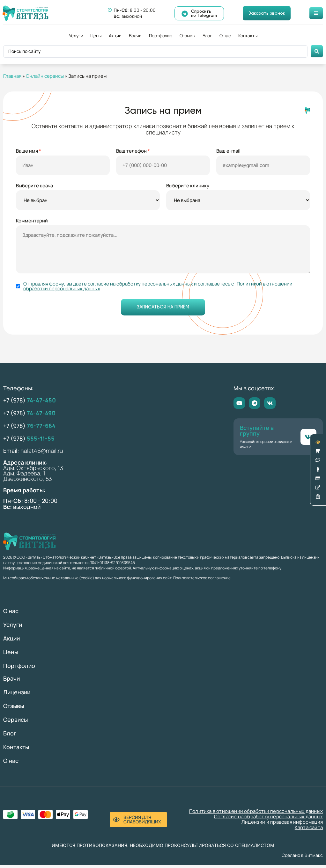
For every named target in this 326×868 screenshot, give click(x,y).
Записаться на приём (163, 310)
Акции (115, 36)
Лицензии (17, 695)
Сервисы (15, 722)
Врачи (135, 36)
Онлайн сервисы (45, 76)
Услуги (76, 36)
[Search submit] (317, 51)
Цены (96, 36)
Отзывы (187, 36)
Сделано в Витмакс (302, 858)
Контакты (248, 36)
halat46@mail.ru (42, 454)
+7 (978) (30, 403)
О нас (225, 36)
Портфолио (161, 36)
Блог (207, 36)
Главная (12, 76)
